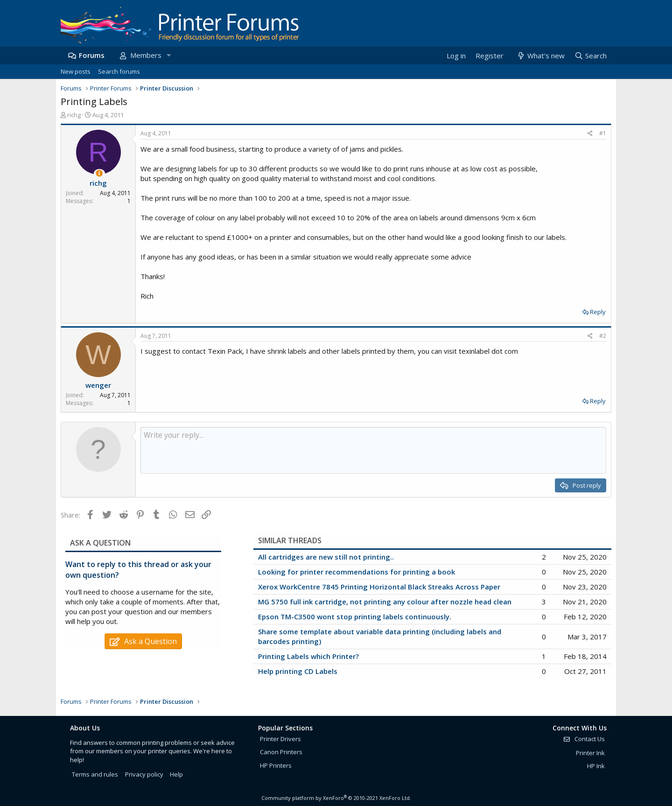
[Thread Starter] (99, 173)
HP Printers (276, 765)
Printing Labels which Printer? (308, 656)
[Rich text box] (373, 450)
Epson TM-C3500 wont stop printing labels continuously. (355, 617)
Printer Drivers (280, 739)
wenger (98, 385)
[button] (168, 55)
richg (74, 115)
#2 (603, 336)
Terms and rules (95, 774)
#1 (603, 133)
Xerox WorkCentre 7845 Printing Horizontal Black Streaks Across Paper (379, 587)
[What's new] (540, 56)
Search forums (119, 71)
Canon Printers (281, 752)
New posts (76, 71)
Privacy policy (144, 774)
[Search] (590, 56)
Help (176, 774)
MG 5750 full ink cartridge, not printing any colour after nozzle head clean (385, 602)
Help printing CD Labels (298, 671)
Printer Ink (590, 753)
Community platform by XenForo (336, 798)
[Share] (590, 134)
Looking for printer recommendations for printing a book (357, 572)
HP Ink (596, 766)
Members (146, 55)
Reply (598, 312)
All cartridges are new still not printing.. (326, 557)
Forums (92, 55)
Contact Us (584, 739)
